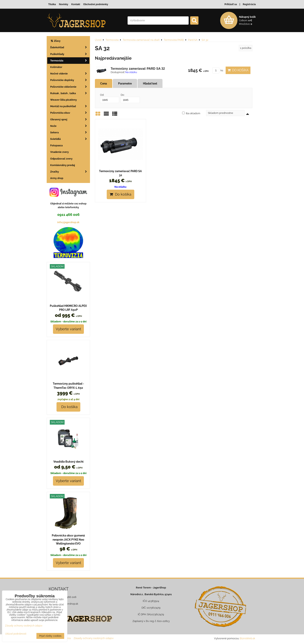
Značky (70, 172)
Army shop (57, 178)
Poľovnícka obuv (70, 113)
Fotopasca (56, 145)
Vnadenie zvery (59, 152)
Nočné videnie (70, 74)
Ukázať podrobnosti (16, 634)
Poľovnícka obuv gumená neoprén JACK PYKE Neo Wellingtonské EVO (68, 540)
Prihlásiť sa (231, 4)
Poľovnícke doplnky (70, 80)
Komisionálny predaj (63, 165)
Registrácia (249, 4)
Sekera (70, 132)
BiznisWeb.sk (247, 638)
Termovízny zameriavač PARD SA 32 (138, 69)
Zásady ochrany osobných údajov (94, 638)
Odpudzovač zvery (61, 159)
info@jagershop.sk (68, 222)
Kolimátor (56, 67)
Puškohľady (70, 54)
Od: (110, 98)
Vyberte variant (68, 329)
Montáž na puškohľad (70, 106)
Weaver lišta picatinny (63, 100)
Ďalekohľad (70, 47)
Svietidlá (70, 139)
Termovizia (70, 61)
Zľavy (55, 41)
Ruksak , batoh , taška (70, 93)
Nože (70, 126)
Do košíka (238, 70)
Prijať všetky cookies (50, 636)
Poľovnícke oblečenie (70, 87)
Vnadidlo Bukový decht (68, 462)
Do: (130, 98)
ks (218, 70)
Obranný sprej (70, 119)
